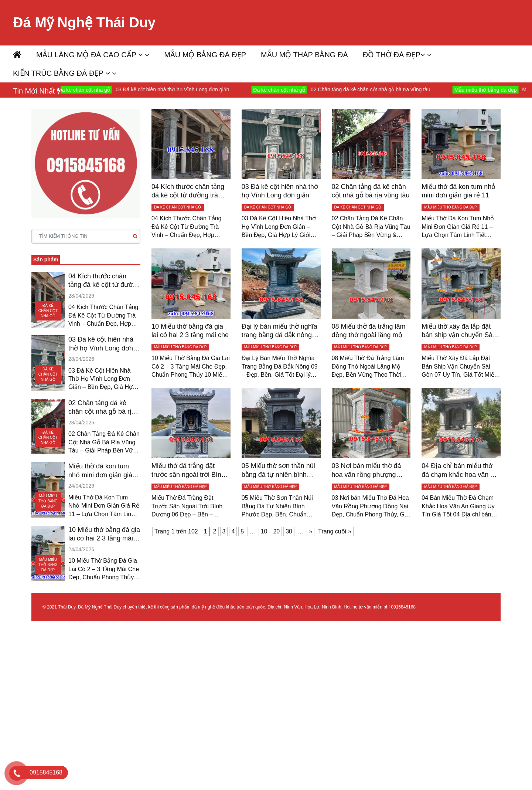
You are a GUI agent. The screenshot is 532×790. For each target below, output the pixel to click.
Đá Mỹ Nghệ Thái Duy (84, 23)
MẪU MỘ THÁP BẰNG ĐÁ (304, 55)
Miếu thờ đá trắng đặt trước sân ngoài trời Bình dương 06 (188, 471)
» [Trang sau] (311, 531)
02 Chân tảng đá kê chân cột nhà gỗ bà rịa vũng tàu (401, 89)
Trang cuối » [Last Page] (335, 531)
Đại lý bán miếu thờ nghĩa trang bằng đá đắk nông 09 (279, 331)
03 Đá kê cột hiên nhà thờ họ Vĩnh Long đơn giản (203, 89)
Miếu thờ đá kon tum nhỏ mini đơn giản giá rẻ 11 (104, 471)
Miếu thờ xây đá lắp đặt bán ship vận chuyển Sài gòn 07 (458, 331)
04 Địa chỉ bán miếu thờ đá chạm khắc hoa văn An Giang (460, 471)
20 (276, 531)
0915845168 (403, 607)
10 (264, 531)
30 (289, 531)
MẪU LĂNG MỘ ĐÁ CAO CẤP (90, 55)
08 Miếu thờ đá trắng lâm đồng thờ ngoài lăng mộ (369, 331)
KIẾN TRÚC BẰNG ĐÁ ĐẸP (62, 73)
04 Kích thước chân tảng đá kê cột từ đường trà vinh (104, 281)
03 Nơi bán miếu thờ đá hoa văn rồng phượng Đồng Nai (366, 471)
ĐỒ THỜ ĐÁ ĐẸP (394, 55)
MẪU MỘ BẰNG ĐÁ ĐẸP (205, 55)
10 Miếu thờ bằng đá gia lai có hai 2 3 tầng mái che (104, 535)
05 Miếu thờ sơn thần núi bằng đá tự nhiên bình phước (278, 471)
